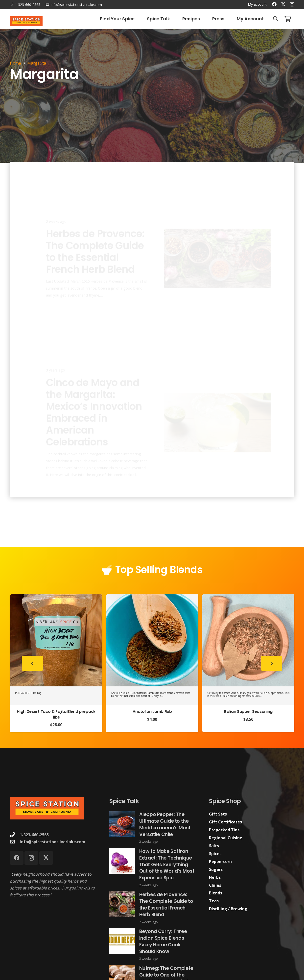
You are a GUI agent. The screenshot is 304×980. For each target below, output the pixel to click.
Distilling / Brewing (228, 909)
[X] (283, 4)
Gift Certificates (225, 822)
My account (257, 4)
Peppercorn (220, 862)
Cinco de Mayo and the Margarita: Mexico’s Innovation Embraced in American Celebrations (94, 409)
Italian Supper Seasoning (248, 712)
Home (15, 63)
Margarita (37, 63)
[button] (276, 19)
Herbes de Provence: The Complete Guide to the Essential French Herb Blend (95, 233)
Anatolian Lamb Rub (152, 712)
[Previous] (32, 663)
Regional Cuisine (226, 838)
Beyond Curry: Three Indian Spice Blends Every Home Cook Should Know (163, 941)
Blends (216, 893)
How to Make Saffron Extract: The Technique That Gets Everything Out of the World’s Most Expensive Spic (167, 864)
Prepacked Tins (224, 830)
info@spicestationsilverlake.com (53, 842)
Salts (214, 846)
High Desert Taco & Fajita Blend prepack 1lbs (56, 714)
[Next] (272, 663)
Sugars (216, 869)
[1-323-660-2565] (15, 835)
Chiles (215, 885)
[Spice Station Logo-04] (26, 21)
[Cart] (288, 19)
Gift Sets (218, 814)
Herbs (215, 877)
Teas (214, 901)
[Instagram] (292, 4)
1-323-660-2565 (34, 835)
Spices (215, 854)
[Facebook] (274, 4)
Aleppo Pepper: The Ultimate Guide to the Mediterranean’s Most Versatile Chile (165, 824)
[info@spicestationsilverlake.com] (15, 842)
